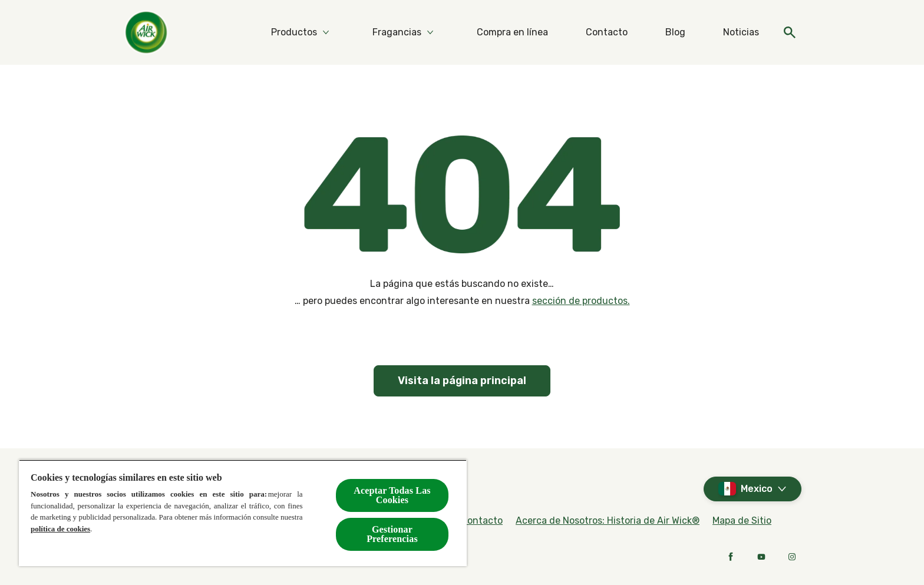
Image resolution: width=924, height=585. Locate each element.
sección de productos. (581, 301)
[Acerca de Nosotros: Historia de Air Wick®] (608, 521)
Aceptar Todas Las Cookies (392, 495)
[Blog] (675, 32)
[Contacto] (607, 32)
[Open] (790, 32)
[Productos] (294, 32)
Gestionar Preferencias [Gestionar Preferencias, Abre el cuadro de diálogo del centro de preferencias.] (392, 534)
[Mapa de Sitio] (742, 521)
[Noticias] (741, 32)
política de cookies (60, 529)
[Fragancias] (397, 32)
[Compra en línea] (512, 32)
